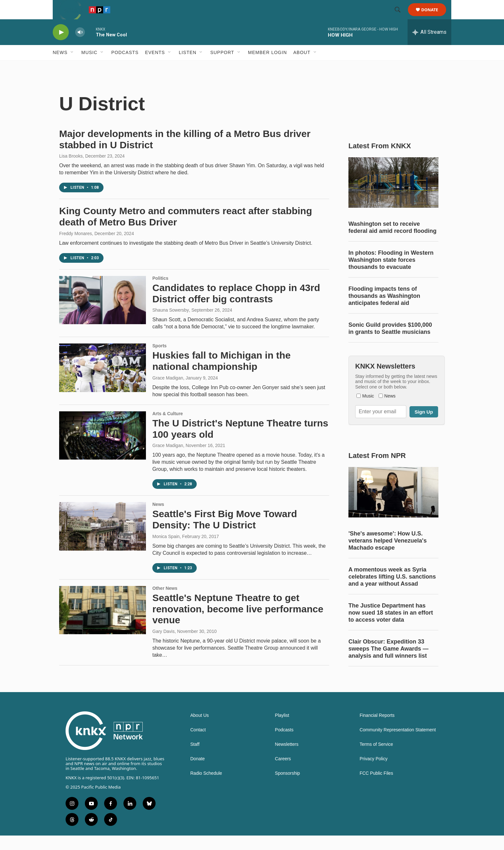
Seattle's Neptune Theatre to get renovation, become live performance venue (238, 623)
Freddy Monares (76, 248)
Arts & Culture (168, 428)
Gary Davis (163, 646)
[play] (61, 47)
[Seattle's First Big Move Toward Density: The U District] (103, 541)
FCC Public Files (376, 788)
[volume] (80, 47)
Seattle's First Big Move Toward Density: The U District (225, 534)
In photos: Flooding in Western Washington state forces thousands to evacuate (391, 274)
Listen (188, 67)
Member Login (268, 67)
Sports (159, 360)
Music (89, 67)
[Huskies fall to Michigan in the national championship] (103, 382)
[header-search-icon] (401, 17)
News (60, 67)
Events (155, 67)
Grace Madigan (168, 392)
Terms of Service (376, 759)
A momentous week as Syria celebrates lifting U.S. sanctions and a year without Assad (392, 591)
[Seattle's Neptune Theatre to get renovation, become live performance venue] (103, 625)
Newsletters (287, 759)
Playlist (282, 730)
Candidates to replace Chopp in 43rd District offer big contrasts (236, 308)
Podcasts (125, 67)
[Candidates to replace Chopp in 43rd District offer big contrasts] (103, 315)
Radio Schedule (206, 788)
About (302, 67)
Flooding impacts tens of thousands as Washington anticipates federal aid (384, 310)
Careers (283, 773)
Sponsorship (287, 788)
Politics (160, 293)
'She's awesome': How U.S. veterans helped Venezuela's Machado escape (387, 555)
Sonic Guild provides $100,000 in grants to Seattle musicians (390, 343)
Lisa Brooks (71, 170)
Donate (434, 17)
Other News (165, 603)
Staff (195, 759)
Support (222, 67)
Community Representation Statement (398, 744)
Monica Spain (166, 551)
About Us (200, 730)
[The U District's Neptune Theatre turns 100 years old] (103, 450)
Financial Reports (377, 730)
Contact (198, 744)
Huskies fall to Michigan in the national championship (221, 375)
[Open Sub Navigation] (72, 67)
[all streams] (429, 47)
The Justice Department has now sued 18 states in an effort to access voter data (391, 627)
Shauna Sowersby (171, 324)
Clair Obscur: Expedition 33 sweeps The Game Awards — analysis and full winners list (388, 663)
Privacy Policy (374, 773)
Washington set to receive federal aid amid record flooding (392, 242)
